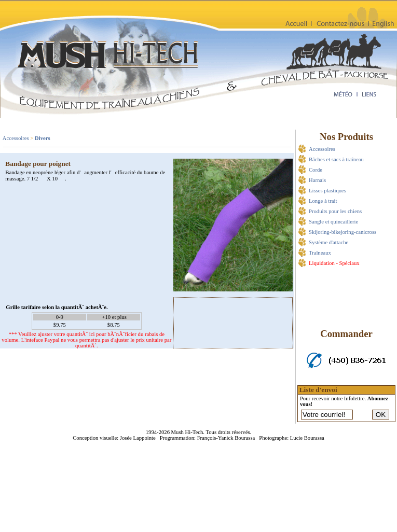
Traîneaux (320, 253)
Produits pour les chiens (335, 211)
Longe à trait (323, 201)
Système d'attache (328, 242)
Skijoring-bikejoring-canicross (343, 232)
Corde (316, 170)
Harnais (317, 180)
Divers (43, 138)
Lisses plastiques (327, 191)
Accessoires (16, 138)
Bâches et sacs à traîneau (336, 159)
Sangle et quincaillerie (333, 222)
